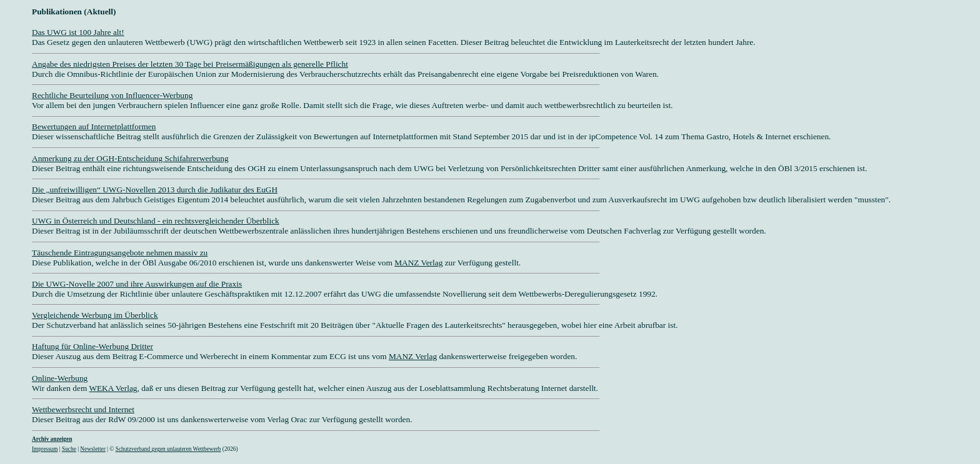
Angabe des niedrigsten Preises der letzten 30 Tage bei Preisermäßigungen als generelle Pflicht (190, 64)
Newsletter (92, 449)
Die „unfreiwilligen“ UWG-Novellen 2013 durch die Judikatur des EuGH (155, 190)
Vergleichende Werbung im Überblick (95, 315)
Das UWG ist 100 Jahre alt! (78, 32)
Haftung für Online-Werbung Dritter (92, 346)
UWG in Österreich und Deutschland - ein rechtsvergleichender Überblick (156, 221)
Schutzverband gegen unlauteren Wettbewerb (168, 449)
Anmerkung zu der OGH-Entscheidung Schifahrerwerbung (130, 158)
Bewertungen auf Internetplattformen (94, 126)
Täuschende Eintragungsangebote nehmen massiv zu (120, 253)
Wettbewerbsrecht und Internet (83, 409)
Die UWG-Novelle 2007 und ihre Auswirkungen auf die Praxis (137, 284)
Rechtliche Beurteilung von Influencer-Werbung (112, 95)
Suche (69, 449)
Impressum (45, 449)
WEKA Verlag (113, 388)
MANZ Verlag (418, 263)
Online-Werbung (60, 378)
